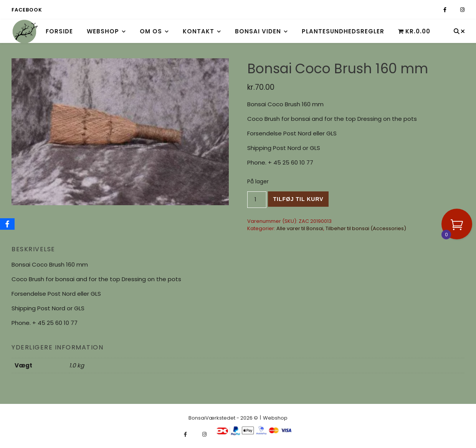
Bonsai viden (258, 31)
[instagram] (462, 10)
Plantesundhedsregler (343, 31)
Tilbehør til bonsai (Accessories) (366, 228)
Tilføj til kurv (298, 199)
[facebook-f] (445, 10)
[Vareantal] (257, 200)
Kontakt (198, 31)
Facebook (27, 10)
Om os (151, 31)
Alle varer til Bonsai (300, 228)
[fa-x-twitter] (454, 10)
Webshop (103, 31)
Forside (59, 31)
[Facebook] (7, 224)
